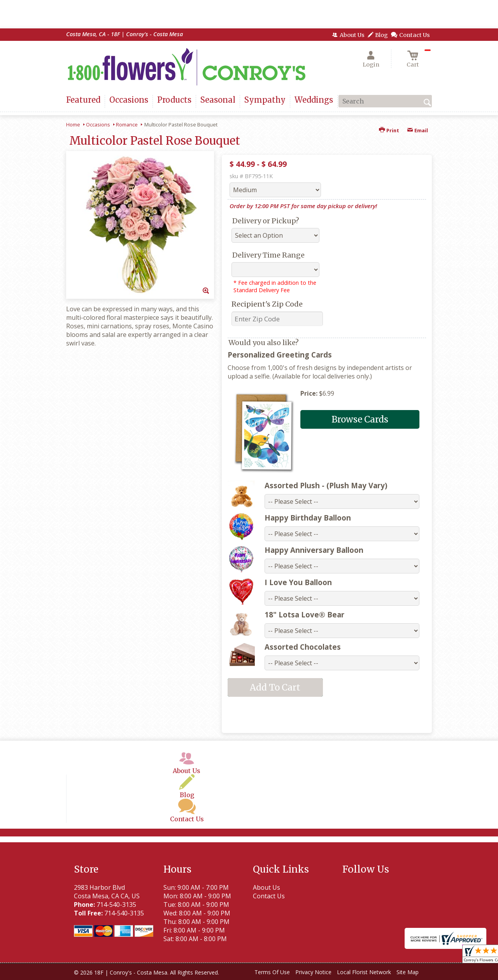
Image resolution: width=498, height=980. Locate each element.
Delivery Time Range (268, 255)
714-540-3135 (116, 905)
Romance (127, 124)
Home (73, 124)
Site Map (408, 972)
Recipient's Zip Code (267, 304)
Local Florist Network (364, 972)
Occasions (98, 124)
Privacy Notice (313, 972)
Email (417, 130)
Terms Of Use (272, 972)
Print (389, 130)
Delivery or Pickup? (266, 221)
